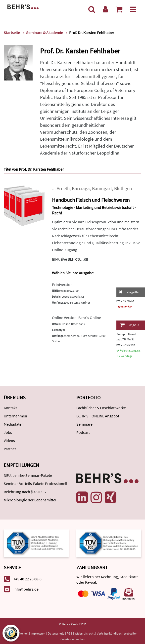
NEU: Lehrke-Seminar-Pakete (28, 475)
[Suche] (92, 9)
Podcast (83, 432)
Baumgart (102, 188)
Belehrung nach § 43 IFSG (25, 492)
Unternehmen (15, 416)
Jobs (8, 432)
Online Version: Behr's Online (76, 318)
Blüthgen (123, 188)
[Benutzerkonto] (105, 9)
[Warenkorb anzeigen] (119, 9)
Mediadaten (14, 424)
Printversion (62, 284)
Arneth (63, 188)
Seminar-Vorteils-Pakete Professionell (35, 483)
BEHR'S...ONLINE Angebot (98, 416)
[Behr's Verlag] (23, 6)
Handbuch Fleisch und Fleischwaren (91, 200)
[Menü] (133, 9)
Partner (10, 449)
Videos (9, 441)
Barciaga (81, 188)
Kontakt (10, 408)
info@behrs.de (26, 589)
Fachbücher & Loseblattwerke (101, 408)
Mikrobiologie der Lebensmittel (30, 500)
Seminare (84, 424)
